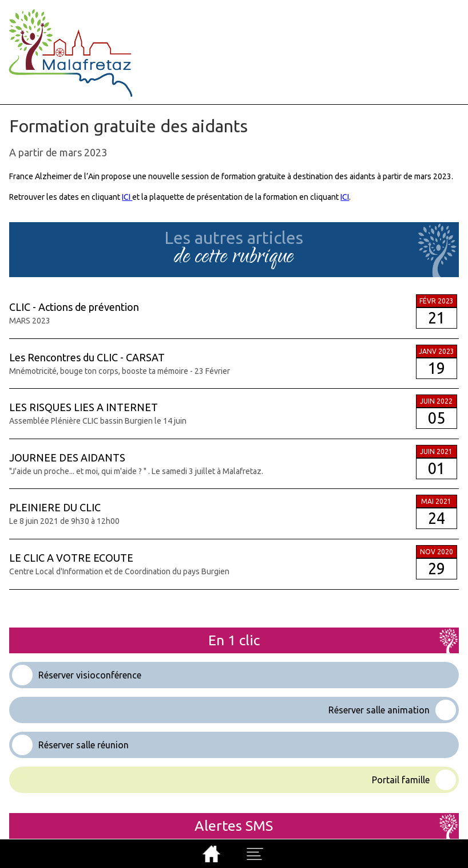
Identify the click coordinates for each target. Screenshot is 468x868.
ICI (127, 197)
